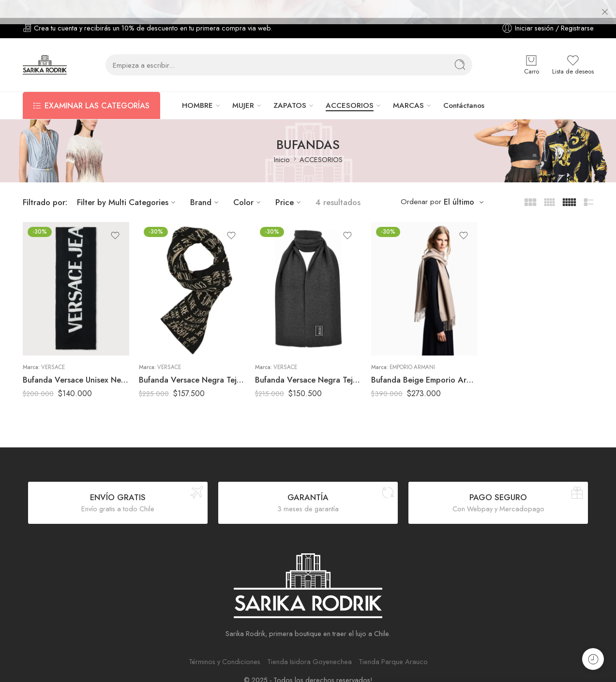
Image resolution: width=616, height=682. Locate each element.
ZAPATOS (290, 88)
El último (459, 184)
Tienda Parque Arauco (393, 643)
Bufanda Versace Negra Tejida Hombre (308, 361)
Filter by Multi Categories (128, 184)
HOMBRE (197, 88)
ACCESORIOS (350, 88)
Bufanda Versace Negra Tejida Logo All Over (192, 361)
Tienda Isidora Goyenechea (309, 643)
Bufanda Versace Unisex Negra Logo (76, 361)
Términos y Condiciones (225, 643)
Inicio (282, 141)
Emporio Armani (412, 349)
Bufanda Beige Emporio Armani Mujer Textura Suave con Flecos (424, 361)
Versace (53, 349)
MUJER (243, 88)
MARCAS (408, 88)
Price (289, 184)
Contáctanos (464, 88)
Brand (206, 184)
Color (248, 184)
